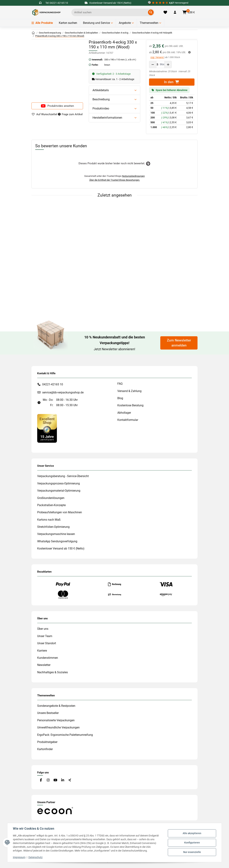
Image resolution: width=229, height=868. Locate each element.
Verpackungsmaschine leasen (56, 534)
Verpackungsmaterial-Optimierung (59, 491)
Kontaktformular (128, 420)
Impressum (19, 857)
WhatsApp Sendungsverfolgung (57, 541)
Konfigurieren (192, 843)
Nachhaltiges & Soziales (53, 672)
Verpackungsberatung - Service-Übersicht (63, 476)
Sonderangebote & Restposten (56, 706)
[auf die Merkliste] (45, 114)
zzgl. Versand (157, 57)
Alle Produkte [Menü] (42, 23)
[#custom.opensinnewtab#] (168, 3)
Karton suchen (68, 23)
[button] (175, 12)
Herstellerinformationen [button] (107, 118)
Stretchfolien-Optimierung (53, 527)
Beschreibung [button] (101, 99)
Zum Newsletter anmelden (179, 343)
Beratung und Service (96, 23)
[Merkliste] (165, 12)
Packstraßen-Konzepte (51, 505)
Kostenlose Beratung (130, 405)
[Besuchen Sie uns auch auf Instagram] (48, 780)
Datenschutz (36, 857)
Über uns (43, 629)
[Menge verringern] (153, 64)
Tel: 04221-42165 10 (57, 3)
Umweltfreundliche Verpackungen (58, 727)
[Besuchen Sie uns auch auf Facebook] (41, 780)
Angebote (125, 23)
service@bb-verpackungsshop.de (63, 392)
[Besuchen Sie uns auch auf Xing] (70, 780)
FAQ (120, 384)
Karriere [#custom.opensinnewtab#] (42, 651)
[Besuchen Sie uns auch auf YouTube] (55, 780)
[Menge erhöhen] (168, 64)
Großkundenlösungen (51, 498)
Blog (120, 398)
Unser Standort (47, 643)
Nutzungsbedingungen (133, 176)
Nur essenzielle (192, 852)
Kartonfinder (45, 749)
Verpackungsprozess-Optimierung (59, 483)
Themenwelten (149, 23)
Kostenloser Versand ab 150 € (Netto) (61, 548)
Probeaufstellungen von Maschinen (60, 512)
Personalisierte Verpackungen (56, 720)
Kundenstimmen (48, 658)
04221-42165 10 (53, 384)
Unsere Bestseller (48, 713)
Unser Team (45, 636)
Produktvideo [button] (101, 108)
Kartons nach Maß (49, 520)
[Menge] (157, 64)
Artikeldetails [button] (101, 90)
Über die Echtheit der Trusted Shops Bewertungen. (115, 180)
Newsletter (44, 665)
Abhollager (124, 413)
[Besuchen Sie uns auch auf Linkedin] (63, 780)
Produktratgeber (47, 742)
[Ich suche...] (110, 12)
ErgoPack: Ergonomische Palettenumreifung (65, 735)
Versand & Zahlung (129, 391)
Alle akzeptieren (192, 833)
